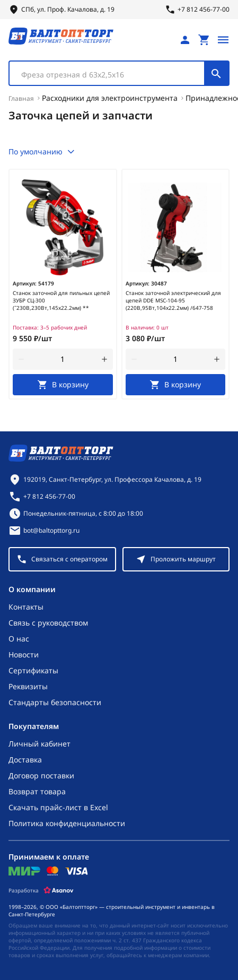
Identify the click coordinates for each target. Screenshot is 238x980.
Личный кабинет (39, 744)
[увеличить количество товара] (104, 359)
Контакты (26, 607)
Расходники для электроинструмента (110, 98)
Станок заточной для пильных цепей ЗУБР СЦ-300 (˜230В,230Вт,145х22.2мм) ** (61, 300)
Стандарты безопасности (55, 702)
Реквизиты (28, 686)
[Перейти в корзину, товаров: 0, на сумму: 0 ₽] (204, 40)
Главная (21, 98)
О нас (19, 639)
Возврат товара (37, 791)
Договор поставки (41, 775)
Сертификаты (33, 670)
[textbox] (112, 75)
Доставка (25, 760)
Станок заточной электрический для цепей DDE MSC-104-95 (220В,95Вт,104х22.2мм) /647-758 (173, 300)
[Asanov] (59, 890)
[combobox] (119, 73)
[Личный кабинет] (185, 40)
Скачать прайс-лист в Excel (58, 807)
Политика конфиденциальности (67, 823)
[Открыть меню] (223, 40)
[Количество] (63, 359)
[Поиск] (216, 73)
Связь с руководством (48, 623)
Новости (24, 654)
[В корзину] (63, 385)
